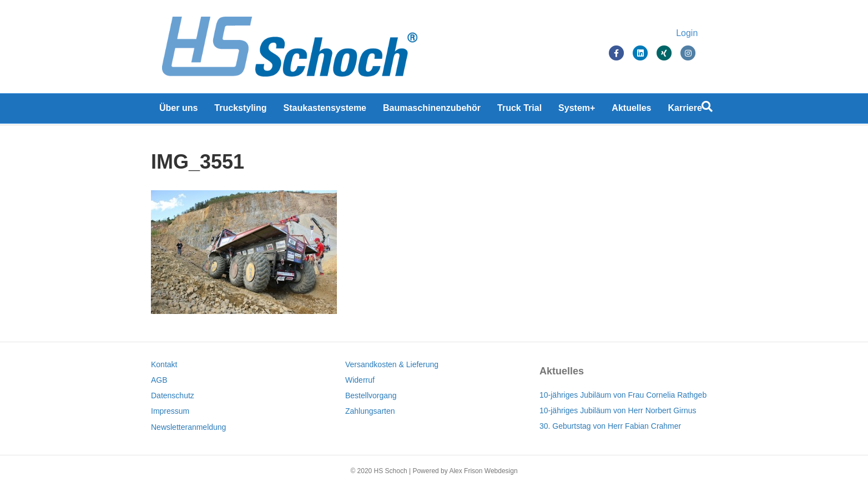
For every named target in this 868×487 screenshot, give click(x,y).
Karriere (685, 111)
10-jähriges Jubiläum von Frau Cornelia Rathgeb (623, 395)
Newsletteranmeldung (188, 427)
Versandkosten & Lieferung (392, 364)
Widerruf (360, 380)
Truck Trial (519, 111)
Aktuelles (631, 111)
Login (698, 35)
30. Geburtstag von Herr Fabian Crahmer (610, 426)
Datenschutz (173, 395)
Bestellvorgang (371, 395)
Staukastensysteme (325, 111)
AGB (159, 380)
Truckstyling (240, 111)
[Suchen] (707, 109)
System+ (577, 111)
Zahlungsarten (370, 411)
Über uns (178, 111)
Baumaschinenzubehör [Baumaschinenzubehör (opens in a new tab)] (432, 111)
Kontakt (164, 364)
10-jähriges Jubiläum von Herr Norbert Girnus (618, 410)
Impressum (170, 411)
